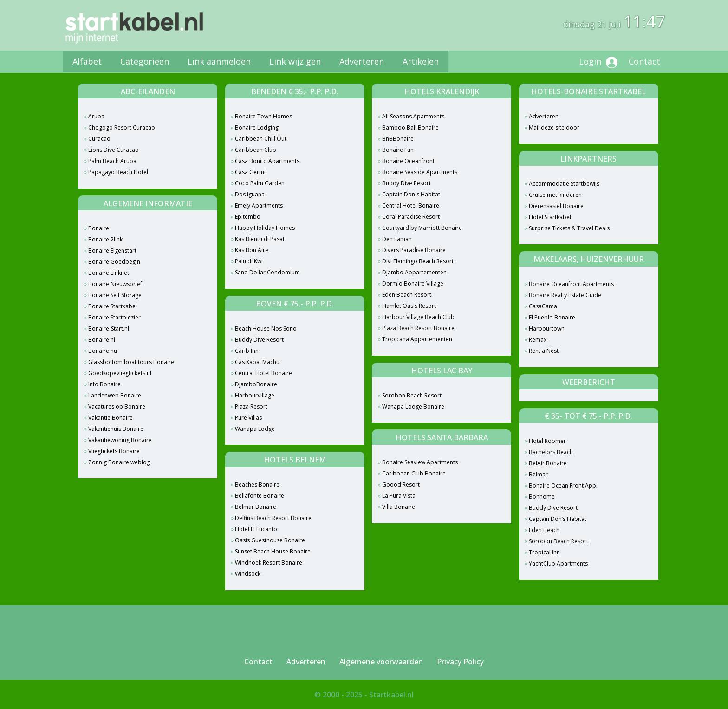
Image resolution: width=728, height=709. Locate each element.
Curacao (99, 139)
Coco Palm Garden (260, 183)
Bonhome (542, 497)
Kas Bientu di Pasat (260, 239)
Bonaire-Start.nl (109, 328)
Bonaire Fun (398, 150)
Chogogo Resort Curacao (122, 127)
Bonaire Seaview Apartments (420, 462)
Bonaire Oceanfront (408, 161)
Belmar (538, 474)
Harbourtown (547, 328)
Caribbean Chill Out (261, 139)
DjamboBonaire (256, 384)
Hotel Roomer (547, 441)
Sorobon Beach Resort (412, 395)
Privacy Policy (460, 662)
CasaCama (543, 306)
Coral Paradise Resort (411, 217)
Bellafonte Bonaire (260, 496)
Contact (644, 61)
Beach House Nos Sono (266, 328)
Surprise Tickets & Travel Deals (569, 228)
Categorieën (145, 61)
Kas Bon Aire (252, 250)
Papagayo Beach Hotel (118, 172)
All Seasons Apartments (413, 116)
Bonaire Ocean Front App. (563, 485)
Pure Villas (248, 418)
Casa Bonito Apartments (267, 161)
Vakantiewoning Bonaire (120, 440)
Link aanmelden (219, 61)
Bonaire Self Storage (115, 295)
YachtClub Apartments (558, 563)
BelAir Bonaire (548, 463)
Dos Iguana (250, 194)
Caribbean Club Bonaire (414, 473)
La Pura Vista (399, 496)
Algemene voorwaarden (381, 662)
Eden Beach (544, 530)
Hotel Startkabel (550, 217)
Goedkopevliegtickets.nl (120, 373)
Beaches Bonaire (257, 485)
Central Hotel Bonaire (263, 373)
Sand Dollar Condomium (267, 272)
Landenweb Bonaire (115, 395)
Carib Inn (247, 351)
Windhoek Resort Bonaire (269, 563)
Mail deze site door (554, 127)
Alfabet (87, 61)
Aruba (96, 116)
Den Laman (397, 239)
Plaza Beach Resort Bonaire (418, 328)
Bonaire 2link (105, 239)
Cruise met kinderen (555, 195)
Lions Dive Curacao (114, 150)
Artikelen (421, 61)
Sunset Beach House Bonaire (273, 551)
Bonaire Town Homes (263, 116)
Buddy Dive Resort (259, 340)
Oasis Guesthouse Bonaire (270, 540)
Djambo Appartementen (414, 272)
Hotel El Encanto (256, 529)
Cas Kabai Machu (257, 362)
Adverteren (362, 61)
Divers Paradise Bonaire (414, 250)
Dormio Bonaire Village (413, 283)
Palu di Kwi (249, 261)
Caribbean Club (256, 150)
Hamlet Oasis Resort (409, 306)
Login (598, 62)
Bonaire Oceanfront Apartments (571, 284)
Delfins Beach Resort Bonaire (273, 518)
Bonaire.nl (102, 340)
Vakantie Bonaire (110, 418)
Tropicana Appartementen (417, 339)
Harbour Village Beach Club (418, 317)
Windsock (248, 574)
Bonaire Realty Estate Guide (565, 295)
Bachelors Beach (551, 452)
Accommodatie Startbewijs (564, 184)
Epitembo (248, 217)
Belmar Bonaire (256, 507)
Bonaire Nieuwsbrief (115, 284)
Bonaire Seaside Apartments (420, 172)
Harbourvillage (255, 395)
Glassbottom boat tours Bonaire (131, 362)
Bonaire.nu (103, 351)
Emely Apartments (259, 205)
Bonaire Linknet (109, 273)
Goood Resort (401, 485)
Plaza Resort (251, 407)
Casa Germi (250, 172)
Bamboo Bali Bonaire (410, 127)
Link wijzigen (295, 61)
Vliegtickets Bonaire (114, 451)
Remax (538, 340)
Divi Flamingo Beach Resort (418, 261)
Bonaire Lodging (257, 127)
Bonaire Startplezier (114, 317)
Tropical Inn (544, 552)
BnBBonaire (398, 139)
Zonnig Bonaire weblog (119, 462)
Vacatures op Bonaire (117, 407)
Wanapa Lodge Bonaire (413, 407)
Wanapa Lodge (255, 429)
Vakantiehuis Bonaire (116, 429)
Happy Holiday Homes (265, 228)
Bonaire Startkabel (113, 306)
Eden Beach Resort (407, 295)
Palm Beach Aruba (112, 161)
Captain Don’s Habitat (558, 519)
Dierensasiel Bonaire (556, 206)
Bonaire (99, 228)
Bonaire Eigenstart (112, 250)
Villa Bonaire (399, 507)
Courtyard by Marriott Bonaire (422, 228)
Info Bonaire (104, 384)
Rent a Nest (544, 351)
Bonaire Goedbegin (114, 262)
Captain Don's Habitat (411, 194)
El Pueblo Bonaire (552, 317)
